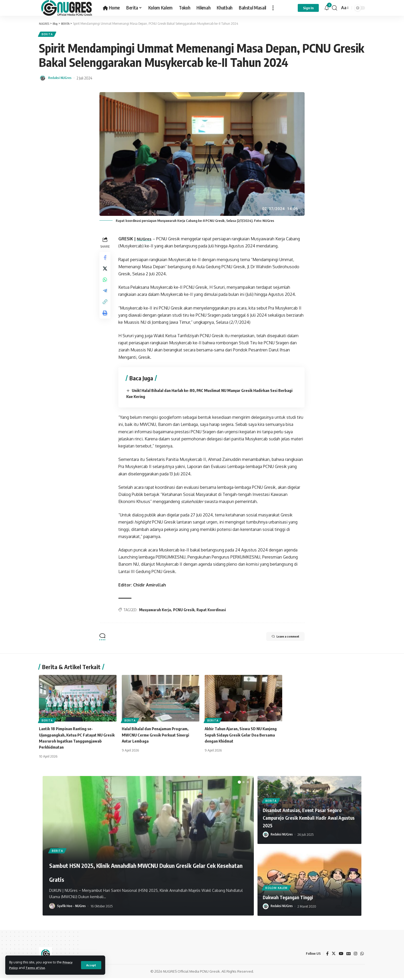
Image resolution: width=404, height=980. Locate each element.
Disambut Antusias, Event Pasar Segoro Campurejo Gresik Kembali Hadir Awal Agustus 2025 (304, 820)
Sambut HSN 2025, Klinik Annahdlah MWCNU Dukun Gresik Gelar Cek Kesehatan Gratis (132, 866)
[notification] (327, 8)
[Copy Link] (106, 311)
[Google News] (348, 956)
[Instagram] (355, 956)
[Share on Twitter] (106, 273)
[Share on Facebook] (106, 260)
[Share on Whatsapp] (106, 285)
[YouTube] (340, 956)
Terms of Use (38, 968)
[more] (273, 8)
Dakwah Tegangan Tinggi (294, 899)
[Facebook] (326, 956)
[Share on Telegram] (106, 298)
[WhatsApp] (362, 956)
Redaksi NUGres (62, 80)
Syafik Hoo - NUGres (72, 908)
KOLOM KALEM (277, 889)
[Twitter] (332, 956)
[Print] (106, 323)
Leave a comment (279, 639)
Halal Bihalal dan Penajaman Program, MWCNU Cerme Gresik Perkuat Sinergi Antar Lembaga (158, 737)
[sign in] (308, 8)
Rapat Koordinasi (213, 612)
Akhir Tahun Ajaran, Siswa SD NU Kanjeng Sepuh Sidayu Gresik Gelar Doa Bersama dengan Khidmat (243, 737)
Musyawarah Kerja (157, 612)
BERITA (49, 35)
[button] (239, 784)
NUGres (146, 241)
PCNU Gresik (185, 612)
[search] (335, 8)
